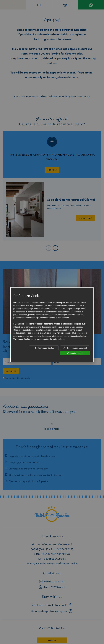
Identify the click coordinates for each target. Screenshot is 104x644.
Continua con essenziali (75, 348)
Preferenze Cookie (44, 348)
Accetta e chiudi (75, 353)
